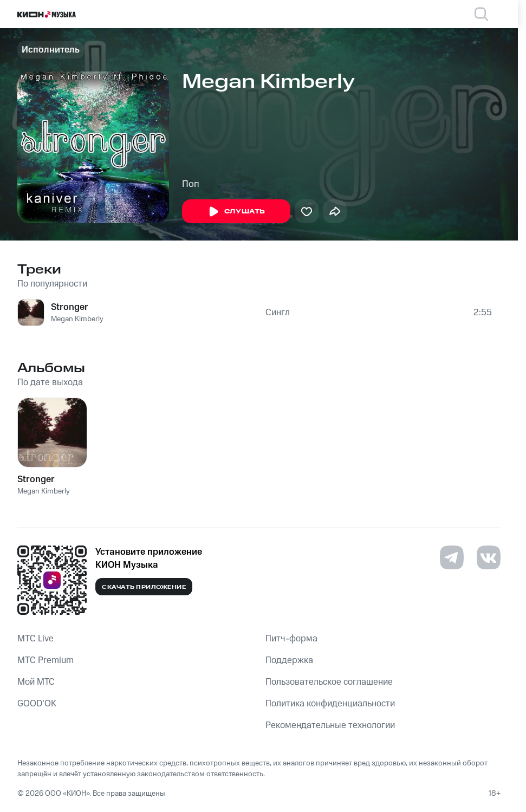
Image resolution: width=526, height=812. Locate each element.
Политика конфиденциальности (330, 704)
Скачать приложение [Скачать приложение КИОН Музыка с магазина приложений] (144, 587)
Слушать (236, 212)
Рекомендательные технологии (330, 725)
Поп (191, 184)
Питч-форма (291, 639)
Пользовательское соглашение (329, 682)
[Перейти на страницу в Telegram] (452, 557)
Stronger (70, 307)
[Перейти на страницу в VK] (489, 557)
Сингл (278, 313)
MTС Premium (46, 660)
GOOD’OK (37, 704)
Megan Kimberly (77, 319)
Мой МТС (36, 682)
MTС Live (35, 639)
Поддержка (289, 660)
